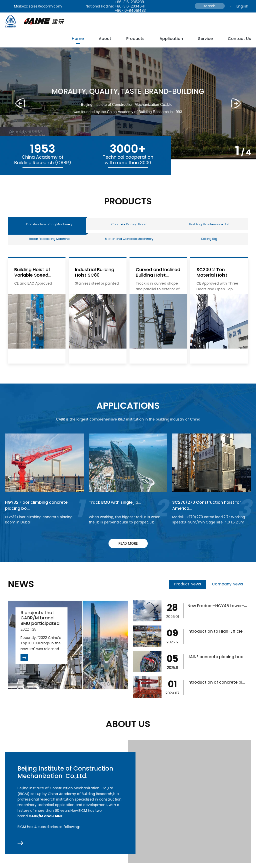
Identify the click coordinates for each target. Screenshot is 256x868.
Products (135, 39)
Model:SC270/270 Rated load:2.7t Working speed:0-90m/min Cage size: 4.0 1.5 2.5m (209, 526)
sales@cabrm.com (45, 6)
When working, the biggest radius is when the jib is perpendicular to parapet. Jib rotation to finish (125, 528)
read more (128, 549)
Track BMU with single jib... (118, 508)
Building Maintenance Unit (208, 226)
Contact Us (239, 39)
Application (171, 39)
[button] (236, 103)
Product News (187, 590)
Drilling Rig (208, 243)
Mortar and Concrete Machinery (128, 243)
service (205, 39)
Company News (227, 590)
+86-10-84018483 (130, 10)
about (105, 39)
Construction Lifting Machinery (49, 226)
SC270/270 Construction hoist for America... (210, 511)
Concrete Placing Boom (128, 226)
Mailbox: (21, 6)
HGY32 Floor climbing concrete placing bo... (39, 511)
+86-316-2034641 (130, 6)
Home (78, 39)
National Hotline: (100, 6)
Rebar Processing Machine (48, 243)
